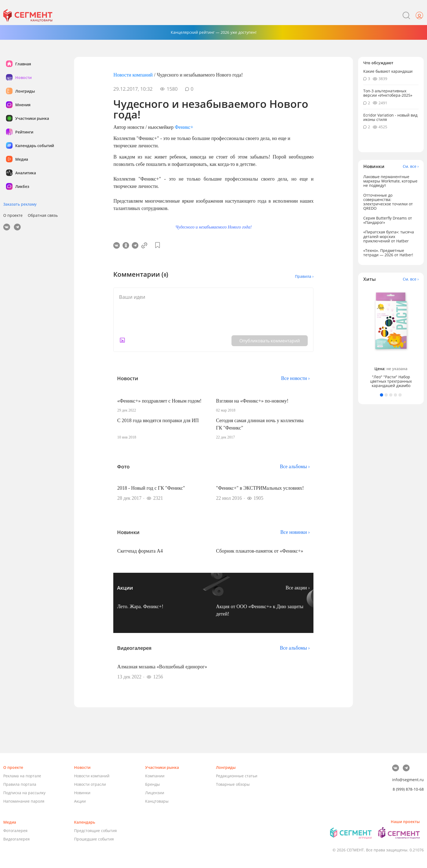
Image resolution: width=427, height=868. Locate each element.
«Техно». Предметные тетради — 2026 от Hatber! (388, 253)
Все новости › (295, 378)
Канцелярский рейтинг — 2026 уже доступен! (214, 32)
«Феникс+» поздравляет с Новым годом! (159, 401)
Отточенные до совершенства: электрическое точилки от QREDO (388, 202)
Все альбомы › (295, 467)
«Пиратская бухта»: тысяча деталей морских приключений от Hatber (389, 236)
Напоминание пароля (24, 801)
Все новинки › (295, 532)
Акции (80, 801)
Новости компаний (133, 75)
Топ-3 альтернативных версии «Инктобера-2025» (388, 93)
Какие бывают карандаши (388, 71)
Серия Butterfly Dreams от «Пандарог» (388, 220)
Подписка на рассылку (24, 793)
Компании (155, 776)
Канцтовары (157, 801)
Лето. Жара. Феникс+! (140, 607)
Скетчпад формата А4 (140, 551)
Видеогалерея (16, 839)
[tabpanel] (391, 338)
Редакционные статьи (237, 776)
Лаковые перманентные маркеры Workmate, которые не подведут (390, 181)
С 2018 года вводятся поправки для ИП (158, 421)
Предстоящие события (95, 831)
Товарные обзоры (233, 784)
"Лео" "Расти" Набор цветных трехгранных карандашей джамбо (391, 381)
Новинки (82, 793)
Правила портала (20, 784)
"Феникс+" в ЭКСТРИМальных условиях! (260, 488)
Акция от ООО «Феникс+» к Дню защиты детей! (260, 610)
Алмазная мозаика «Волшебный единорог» (162, 667)
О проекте (13, 215)
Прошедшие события (94, 839)
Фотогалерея (15, 831)
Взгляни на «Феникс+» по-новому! (252, 401)
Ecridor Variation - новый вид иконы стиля (390, 117)
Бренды (152, 784)
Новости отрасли (90, 784)
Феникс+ (184, 127)
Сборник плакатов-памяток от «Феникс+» (260, 551)
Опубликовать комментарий (270, 341)
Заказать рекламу (20, 204)
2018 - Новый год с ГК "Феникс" (151, 488)
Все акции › (298, 588)
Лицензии (155, 793)
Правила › (304, 276)
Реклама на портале (22, 776)
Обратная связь (43, 215)
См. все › (411, 166)
